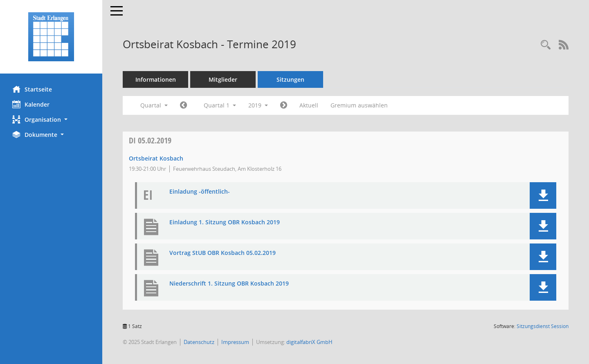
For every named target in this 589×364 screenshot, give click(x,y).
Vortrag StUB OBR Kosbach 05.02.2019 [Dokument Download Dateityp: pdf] (223, 253)
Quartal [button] (154, 105)
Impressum (235, 342)
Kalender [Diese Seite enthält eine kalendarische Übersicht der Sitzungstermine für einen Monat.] (31, 104)
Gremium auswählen (359, 105)
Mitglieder (223, 79)
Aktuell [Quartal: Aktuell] (309, 105)
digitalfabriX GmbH (309, 342)
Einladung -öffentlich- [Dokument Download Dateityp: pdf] (200, 192)
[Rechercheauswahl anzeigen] (546, 45)
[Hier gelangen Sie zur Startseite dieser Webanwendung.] (51, 37)
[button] (51, 119)
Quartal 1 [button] (220, 105)
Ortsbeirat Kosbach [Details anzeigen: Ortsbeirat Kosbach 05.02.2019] (156, 158)
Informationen (156, 79)
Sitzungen (290, 79)
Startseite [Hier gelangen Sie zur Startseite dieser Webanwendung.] (32, 89)
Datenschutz (199, 342)
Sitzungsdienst (543, 326)
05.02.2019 (150, 140)
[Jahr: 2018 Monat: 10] (183, 105)
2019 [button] (258, 105)
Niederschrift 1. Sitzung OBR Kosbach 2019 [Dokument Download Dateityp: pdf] (229, 284)
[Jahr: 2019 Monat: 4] (284, 105)
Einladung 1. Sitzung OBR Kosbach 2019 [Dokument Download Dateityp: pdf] (225, 222)
